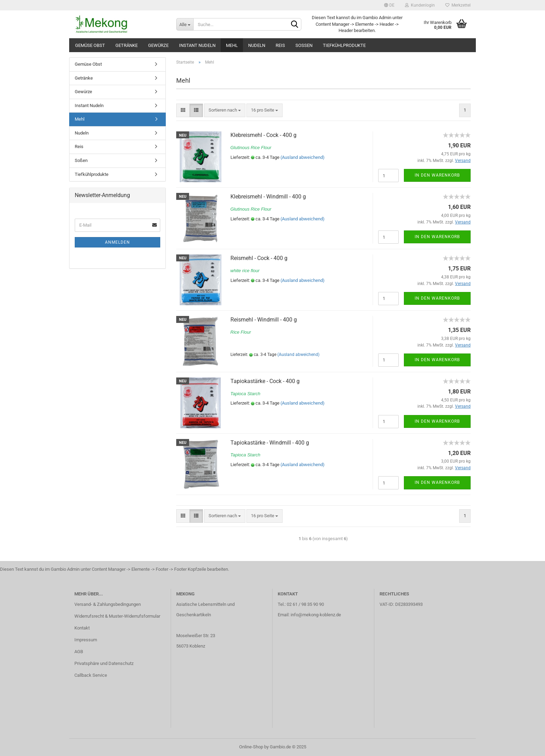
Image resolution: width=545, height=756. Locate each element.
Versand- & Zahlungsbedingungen (108, 604)
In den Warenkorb (437, 175)
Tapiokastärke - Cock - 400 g (265, 381)
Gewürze (158, 45)
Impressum (86, 640)
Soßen (304, 45)
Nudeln (257, 45)
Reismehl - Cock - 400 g (259, 258)
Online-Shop (251, 747)
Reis (280, 45)
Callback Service (91, 675)
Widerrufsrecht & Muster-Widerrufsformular (117, 616)
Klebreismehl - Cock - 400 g (263, 135)
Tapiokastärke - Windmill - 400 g (270, 443)
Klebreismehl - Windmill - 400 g (268, 197)
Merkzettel (458, 5)
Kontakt (82, 628)
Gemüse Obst (90, 45)
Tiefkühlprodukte (344, 45)
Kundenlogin (420, 5)
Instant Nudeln (197, 45)
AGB (79, 652)
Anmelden (117, 242)
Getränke (127, 45)
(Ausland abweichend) (303, 157)
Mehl (232, 45)
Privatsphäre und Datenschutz (104, 663)
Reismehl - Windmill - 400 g (264, 320)
